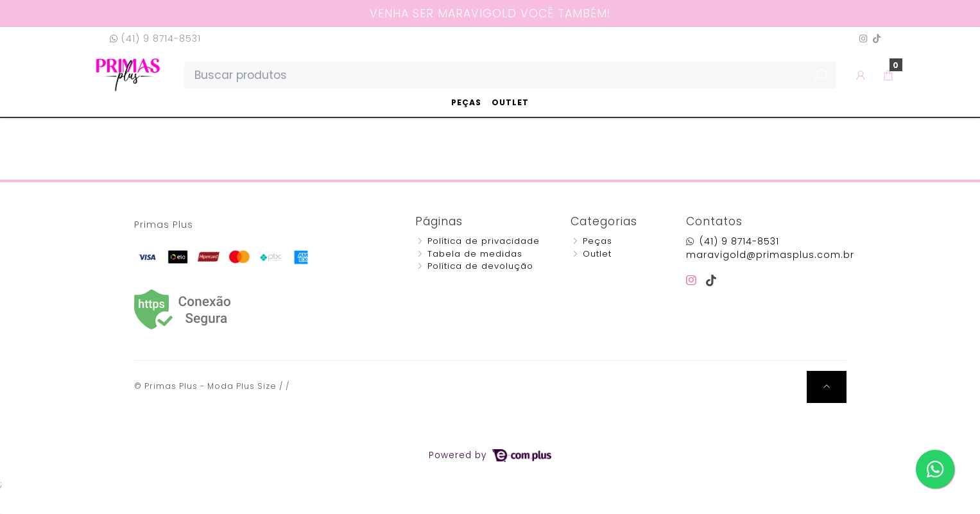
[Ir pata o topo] (827, 387)
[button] (861, 75)
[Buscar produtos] (510, 75)
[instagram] (693, 280)
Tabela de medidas (475, 254)
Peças (466, 102)
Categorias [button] (604, 221)
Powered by (490, 455)
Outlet (510, 102)
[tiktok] (711, 280)
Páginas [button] (439, 221)
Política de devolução (480, 266)
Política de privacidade (484, 241)
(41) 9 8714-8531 (155, 39)
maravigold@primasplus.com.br (770, 255)
